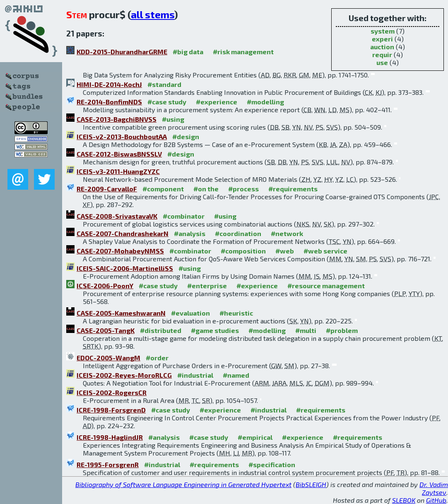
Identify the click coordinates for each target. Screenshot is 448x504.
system (383, 31)
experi (382, 39)
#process (243, 189)
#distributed (161, 330)
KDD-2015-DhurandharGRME (122, 52)
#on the (206, 189)
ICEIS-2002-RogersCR (112, 392)
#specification (272, 464)
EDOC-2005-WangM (108, 358)
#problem (342, 330)
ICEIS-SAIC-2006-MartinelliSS (125, 268)
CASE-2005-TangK (106, 330)
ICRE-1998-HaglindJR (110, 437)
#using (173, 119)
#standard (164, 84)
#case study (167, 102)
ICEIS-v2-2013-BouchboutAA (122, 136)
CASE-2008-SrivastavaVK (117, 216)
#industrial (195, 375)
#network (287, 233)
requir (382, 54)
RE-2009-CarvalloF (107, 189)
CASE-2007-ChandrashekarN (123, 233)
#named (236, 375)
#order (157, 358)
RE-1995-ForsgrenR (108, 464)
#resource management (326, 286)
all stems (153, 14)
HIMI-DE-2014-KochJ (109, 84)
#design (186, 136)
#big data (188, 52)
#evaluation (190, 313)
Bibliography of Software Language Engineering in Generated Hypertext (183, 484)
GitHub (436, 500)
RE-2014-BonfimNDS (109, 102)
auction (382, 47)
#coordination (238, 233)
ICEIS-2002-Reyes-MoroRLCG (124, 375)
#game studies (215, 330)
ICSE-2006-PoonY (105, 286)
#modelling (265, 102)
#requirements (293, 189)
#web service (325, 251)
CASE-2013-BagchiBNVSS (117, 119)
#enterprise (207, 286)
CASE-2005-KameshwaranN (121, 313)
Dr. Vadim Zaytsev (434, 488)
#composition (243, 251)
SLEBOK (404, 500)
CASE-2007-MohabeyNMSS (120, 251)
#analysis (190, 233)
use (382, 62)
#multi (306, 330)
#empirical (255, 437)
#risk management (243, 52)
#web (285, 251)
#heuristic (236, 313)
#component (163, 189)
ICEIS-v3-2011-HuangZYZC (118, 171)
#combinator (184, 216)
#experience (217, 102)
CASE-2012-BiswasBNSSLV (119, 154)
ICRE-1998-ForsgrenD (111, 410)
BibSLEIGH (311, 484)
